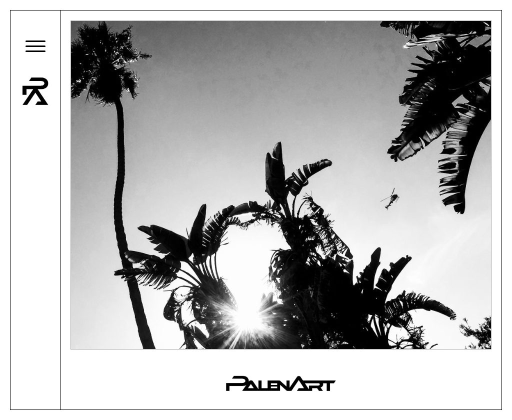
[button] (35, 46)
